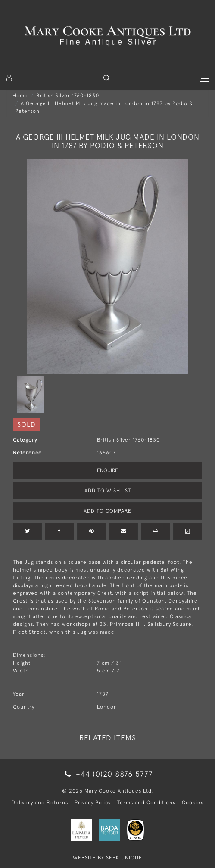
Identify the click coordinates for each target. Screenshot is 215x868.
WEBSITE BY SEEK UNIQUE (107, 858)
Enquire (107, 470)
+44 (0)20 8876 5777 (107, 774)
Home (20, 96)
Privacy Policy (93, 803)
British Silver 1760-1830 (68, 96)
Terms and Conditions (146, 803)
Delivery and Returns (40, 803)
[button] (107, 78)
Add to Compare (107, 511)
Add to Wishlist (108, 491)
